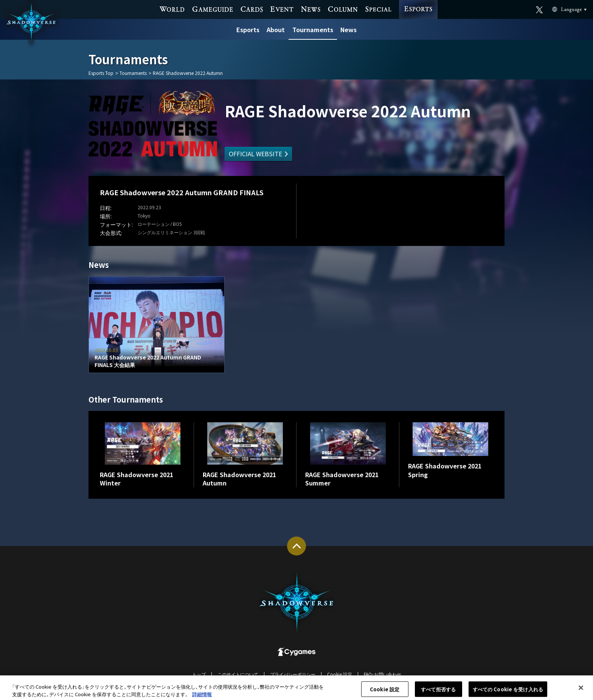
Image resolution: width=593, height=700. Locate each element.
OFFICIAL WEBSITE (255, 154)
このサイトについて (238, 674)
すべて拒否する (438, 692)
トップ (199, 674)
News (349, 30)
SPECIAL (378, 9)
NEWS (310, 9)
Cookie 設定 (340, 674)
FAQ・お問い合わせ (383, 674)
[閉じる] (581, 691)
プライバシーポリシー (293, 674)
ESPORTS (418, 2)
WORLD (172, 9)
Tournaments (313, 30)
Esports (248, 30)
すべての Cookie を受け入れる (508, 692)
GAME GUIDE (213, 9)
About (276, 30)
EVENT (282, 9)
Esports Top (101, 73)
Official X (539, 9)
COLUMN (343, 9)
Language (560, 9)
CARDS (251, 9)
